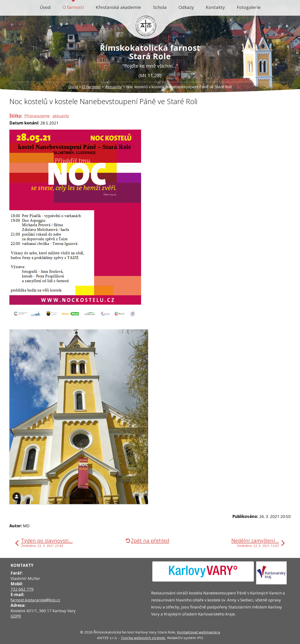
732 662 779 (22, 589)
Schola (160, 7)
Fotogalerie (249, 7)
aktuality (61, 116)
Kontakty (215, 7)
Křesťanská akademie (118, 7)
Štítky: (16, 116)
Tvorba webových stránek (143, 638)
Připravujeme (37, 116)
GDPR (16, 616)
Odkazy (186, 7)
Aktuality (113, 87)
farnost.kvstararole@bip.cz (35, 600)
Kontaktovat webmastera (199, 632)
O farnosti (73, 7)
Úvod (45, 7)
